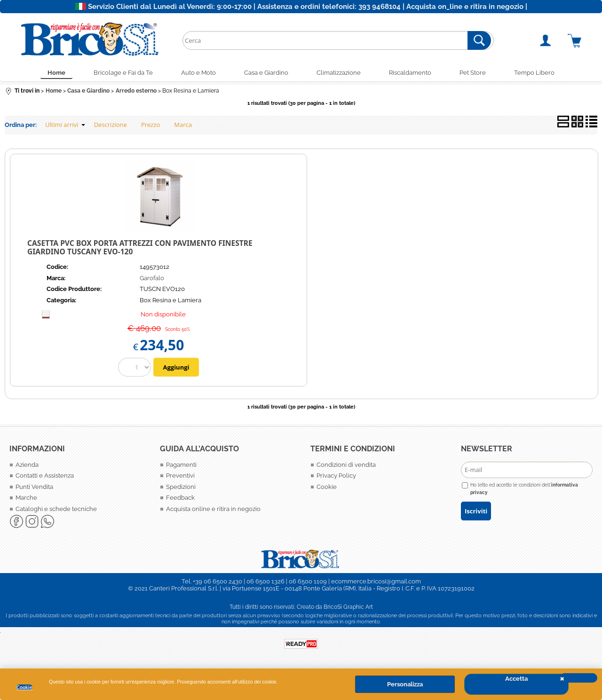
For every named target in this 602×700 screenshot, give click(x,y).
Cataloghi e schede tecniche (56, 509)
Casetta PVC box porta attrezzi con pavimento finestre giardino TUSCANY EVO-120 (140, 248)
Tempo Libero (534, 73)
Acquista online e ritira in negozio (213, 509)
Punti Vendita (34, 487)
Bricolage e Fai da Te (123, 73)
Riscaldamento (410, 73)
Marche (26, 498)
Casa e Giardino (266, 73)
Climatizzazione (339, 73)
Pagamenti (181, 465)
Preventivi (180, 476)
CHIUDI (578, 678)
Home (56, 73)
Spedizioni (181, 487)
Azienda (27, 465)
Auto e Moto (198, 73)
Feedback (180, 498)
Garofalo (152, 278)
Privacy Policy (336, 476)
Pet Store (473, 73)
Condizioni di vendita (346, 465)
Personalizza (405, 684)
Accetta (516, 679)
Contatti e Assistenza (45, 476)
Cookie (24, 687)
